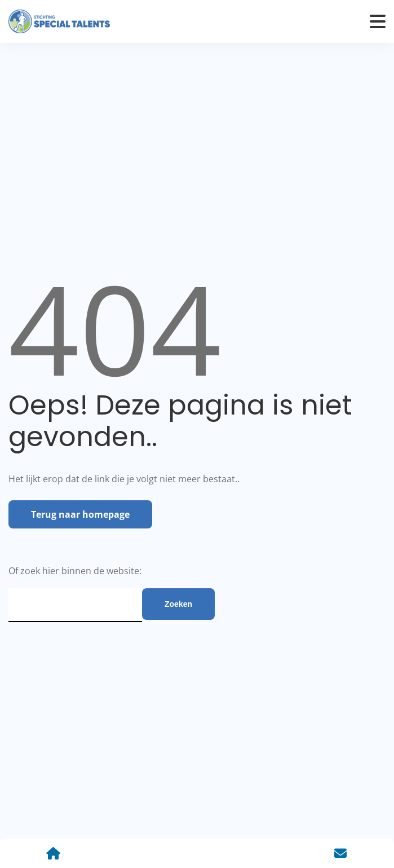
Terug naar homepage (80, 514)
